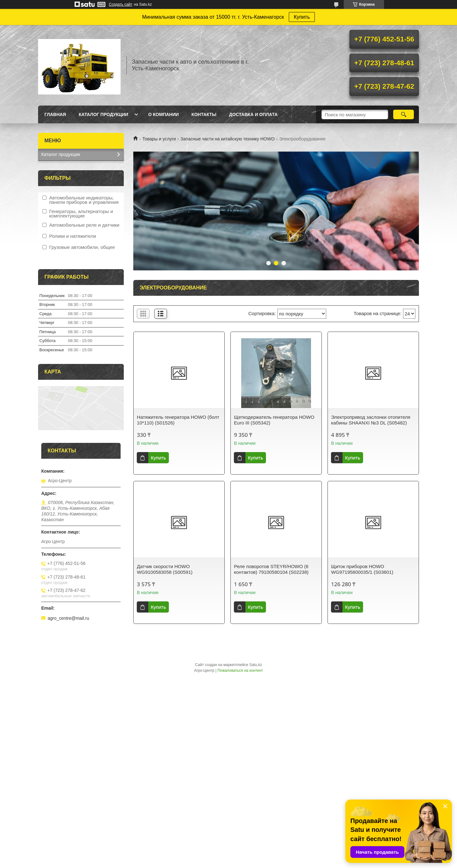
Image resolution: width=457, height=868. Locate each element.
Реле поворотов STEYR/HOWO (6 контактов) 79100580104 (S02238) (271, 569)
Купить (302, 17)
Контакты (204, 114)
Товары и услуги (159, 139)
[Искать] (404, 114)
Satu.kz (255, 665)
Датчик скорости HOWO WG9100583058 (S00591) (165, 569)
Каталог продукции (103, 114)
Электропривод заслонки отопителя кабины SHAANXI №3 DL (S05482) (371, 420)
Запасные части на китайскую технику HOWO (228, 139)
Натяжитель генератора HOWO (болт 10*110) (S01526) (178, 420)
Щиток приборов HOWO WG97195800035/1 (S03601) (362, 569)
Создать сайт (121, 4)
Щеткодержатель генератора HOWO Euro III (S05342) (274, 420)
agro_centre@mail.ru (68, 618)
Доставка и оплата (253, 114)
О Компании (163, 114)
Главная (55, 114)
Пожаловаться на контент (240, 670)
